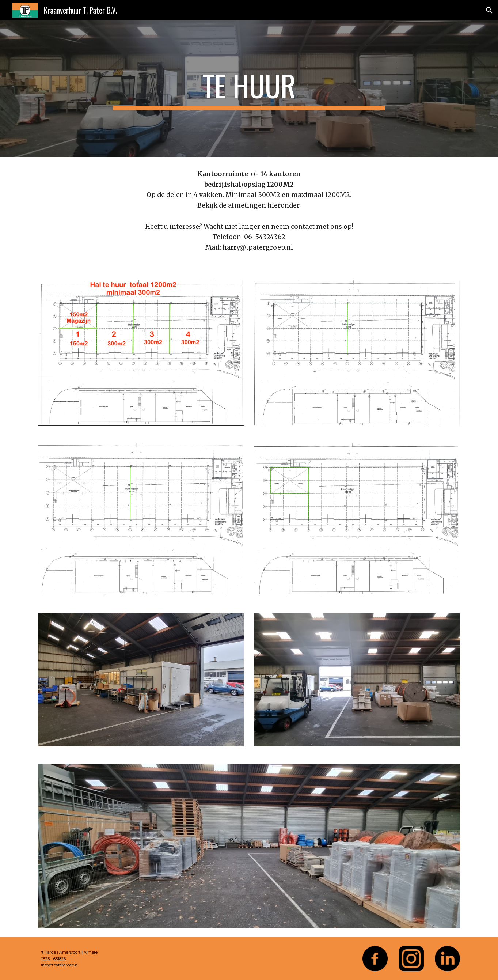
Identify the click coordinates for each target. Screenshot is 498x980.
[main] (249, 89)
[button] (489, 10)
